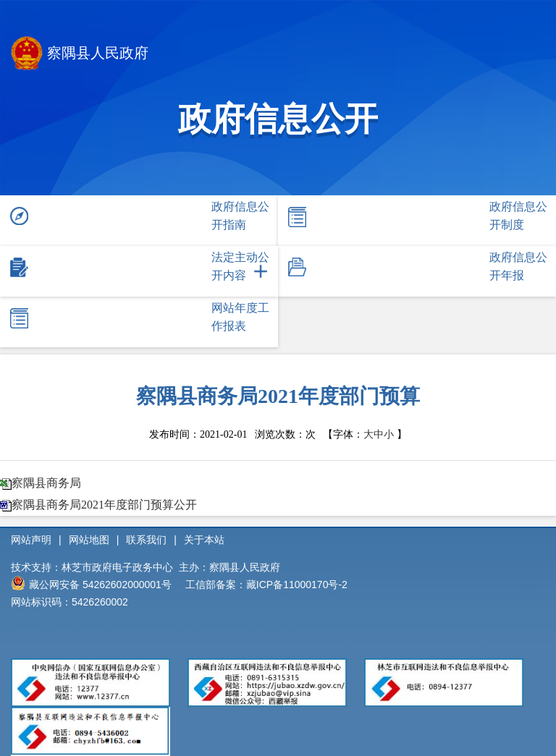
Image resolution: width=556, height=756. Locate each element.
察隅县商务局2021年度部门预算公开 (104, 505)
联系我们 (146, 540)
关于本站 (204, 540)
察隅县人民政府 (80, 55)
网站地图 (89, 540)
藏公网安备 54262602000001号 (91, 583)
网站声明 (31, 540)
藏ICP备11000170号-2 (297, 585)
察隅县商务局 (46, 483)
